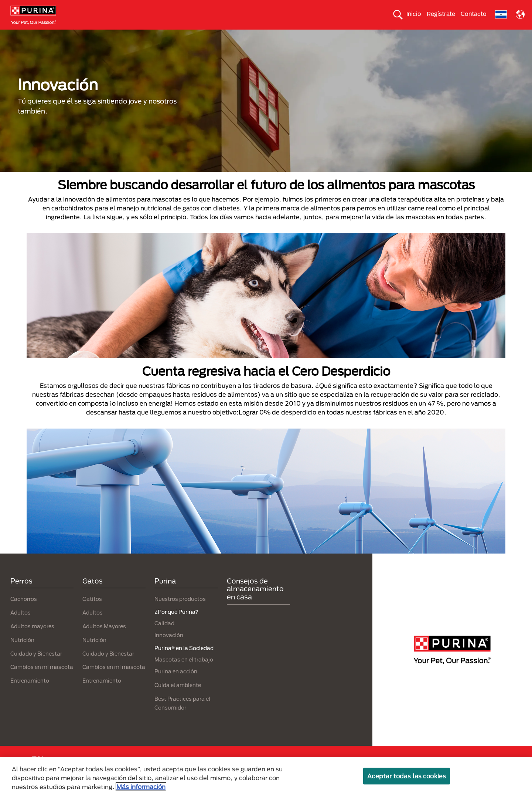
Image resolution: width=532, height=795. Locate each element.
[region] (266, 776)
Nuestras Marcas (129, 36)
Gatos (87, 36)
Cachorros (24, 612)
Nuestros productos (187, 36)
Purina (165, 594)
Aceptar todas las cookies (407, 776)
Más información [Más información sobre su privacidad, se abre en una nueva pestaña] (141, 787)
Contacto (474, 14)
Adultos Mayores (104, 639)
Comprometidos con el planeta (390, 36)
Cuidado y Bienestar (36, 667)
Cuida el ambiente (316, 36)
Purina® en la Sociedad (253, 36)
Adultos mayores (32, 639)
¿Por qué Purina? (462, 36)
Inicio (414, 14)
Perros (58, 36)
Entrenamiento (30, 694)
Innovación (169, 648)
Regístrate (441, 14)
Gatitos (92, 612)
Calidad (164, 637)
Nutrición (22, 653)
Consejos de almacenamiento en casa (255, 602)
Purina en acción (176, 684)
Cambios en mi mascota (42, 680)
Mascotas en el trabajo (184, 672)
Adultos (21, 626)
